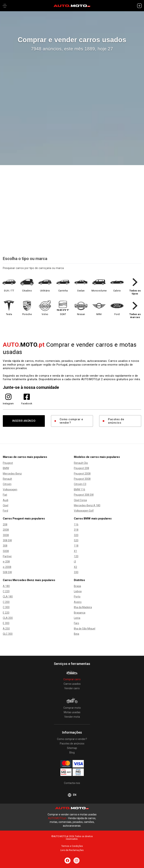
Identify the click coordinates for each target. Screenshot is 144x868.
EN (72, 795)
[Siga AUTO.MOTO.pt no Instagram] (76, 861)
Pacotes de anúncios (116, 421)
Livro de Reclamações (72, 850)
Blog (72, 753)
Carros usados (72, 684)
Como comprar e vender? (71, 421)
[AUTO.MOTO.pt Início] (72, 6)
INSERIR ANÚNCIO (24, 421)
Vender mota (72, 717)
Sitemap (72, 748)
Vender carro (72, 688)
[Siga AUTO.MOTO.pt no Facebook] (67, 861)
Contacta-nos (72, 783)
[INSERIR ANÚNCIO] (139, 6)
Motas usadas (72, 712)
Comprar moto (72, 708)
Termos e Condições (72, 846)
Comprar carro (72, 679)
